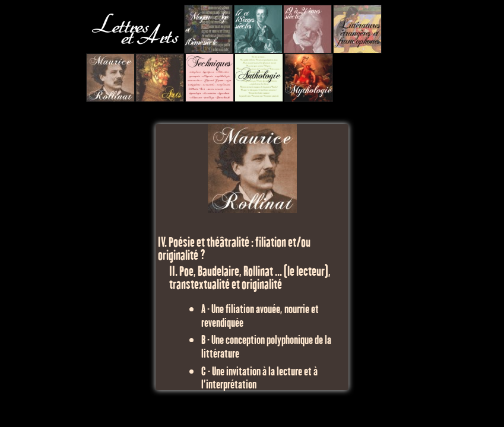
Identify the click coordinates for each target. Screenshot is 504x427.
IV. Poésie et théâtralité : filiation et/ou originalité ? (234, 248)
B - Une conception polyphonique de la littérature (266, 346)
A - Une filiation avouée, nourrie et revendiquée (260, 315)
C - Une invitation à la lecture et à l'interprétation (259, 377)
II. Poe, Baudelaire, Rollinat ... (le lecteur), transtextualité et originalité (250, 277)
